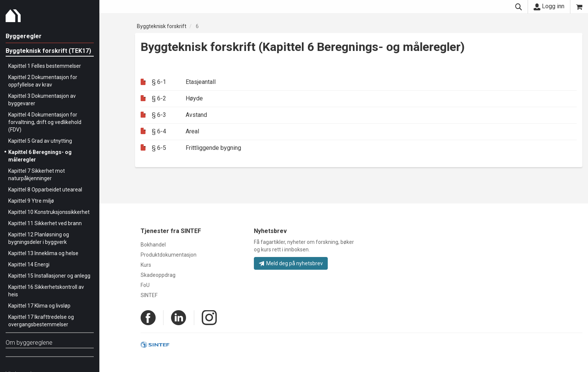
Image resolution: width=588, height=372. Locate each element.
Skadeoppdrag (158, 275)
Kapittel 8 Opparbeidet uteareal (45, 190)
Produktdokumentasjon (169, 255)
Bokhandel (153, 245)
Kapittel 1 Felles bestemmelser (45, 66)
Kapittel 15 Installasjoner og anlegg (49, 276)
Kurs (146, 265)
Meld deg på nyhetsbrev (291, 263)
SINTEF (149, 295)
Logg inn (549, 6)
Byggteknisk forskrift (162, 26)
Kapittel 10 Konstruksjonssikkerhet (49, 212)
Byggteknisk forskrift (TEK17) (48, 51)
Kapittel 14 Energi (29, 264)
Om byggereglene (29, 343)
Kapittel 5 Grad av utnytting (40, 141)
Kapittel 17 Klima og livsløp (39, 306)
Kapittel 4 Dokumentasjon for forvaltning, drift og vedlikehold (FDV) (45, 122)
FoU (145, 285)
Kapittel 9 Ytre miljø (31, 201)
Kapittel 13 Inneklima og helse (43, 253)
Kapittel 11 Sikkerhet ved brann (45, 223)
